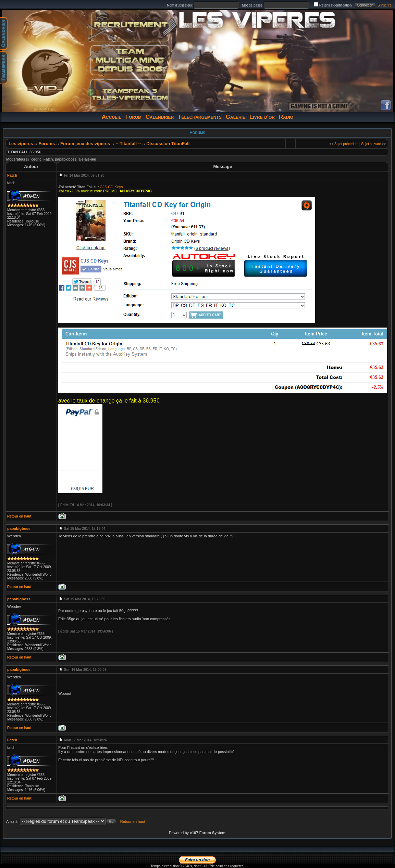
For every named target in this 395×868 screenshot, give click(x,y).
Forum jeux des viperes (86, 144)
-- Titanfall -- (128, 144)
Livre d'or (262, 117)
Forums (47, 144)
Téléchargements (200, 117)
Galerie (236, 117)
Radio (286, 117)
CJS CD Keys (111, 187)
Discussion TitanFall (168, 144)
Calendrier (160, 117)
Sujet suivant (371, 144)
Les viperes (21, 144)
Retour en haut (19, 516)
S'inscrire (385, 5)
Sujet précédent (346, 144)
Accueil (112, 117)
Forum (133, 117)
